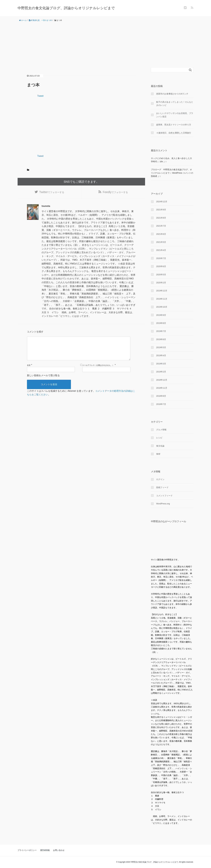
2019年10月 (162, 307)
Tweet (40, 96)
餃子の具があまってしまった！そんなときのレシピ (175, 104)
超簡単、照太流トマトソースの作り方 (174, 125)
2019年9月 (161, 315)
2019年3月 (161, 364)
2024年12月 (162, 202)
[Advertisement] (105, 45)
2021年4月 (161, 250)
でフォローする (52, 192)
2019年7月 (161, 331)
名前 (29, 370)
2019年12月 (162, 291)
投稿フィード (162, 487)
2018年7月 (161, 404)
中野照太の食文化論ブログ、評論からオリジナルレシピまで (66, 8)
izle (161, 161)
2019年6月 (161, 339)
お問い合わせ (59, 850)
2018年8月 (161, 396)
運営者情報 (45, 850)
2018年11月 (162, 388)
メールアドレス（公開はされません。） (98, 370)
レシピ (159, 438)
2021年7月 (161, 226)
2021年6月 (161, 234)
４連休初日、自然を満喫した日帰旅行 (174, 133)
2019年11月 (162, 299)
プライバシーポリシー (27, 850)
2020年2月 (161, 283)
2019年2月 (161, 372)
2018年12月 (162, 380)
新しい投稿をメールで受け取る (43, 380)
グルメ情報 (161, 430)
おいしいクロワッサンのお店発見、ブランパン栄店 (175, 115)
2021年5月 (161, 242)
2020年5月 (161, 275)
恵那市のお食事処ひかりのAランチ (172, 94)
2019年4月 (161, 355)
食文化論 (160, 446)
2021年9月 (161, 210)
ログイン (160, 479)
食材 (158, 454)
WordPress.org (163, 504)
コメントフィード (164, 496)
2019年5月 (161, 347)
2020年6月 (161, 266)
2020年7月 (161, 258)
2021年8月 (161, 218)
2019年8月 (161, 323)
